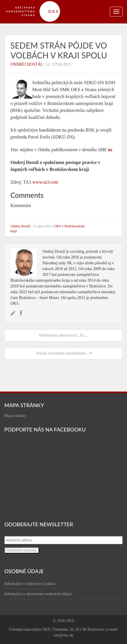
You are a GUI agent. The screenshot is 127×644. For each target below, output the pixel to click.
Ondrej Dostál (27, 64)
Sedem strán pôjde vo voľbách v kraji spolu (59, 50)
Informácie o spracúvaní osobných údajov (38, 594)
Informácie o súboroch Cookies (30, 584)
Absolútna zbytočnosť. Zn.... (63, 335)
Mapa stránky (16, 416)
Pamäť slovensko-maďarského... (63, 353)
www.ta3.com (45, 182)
